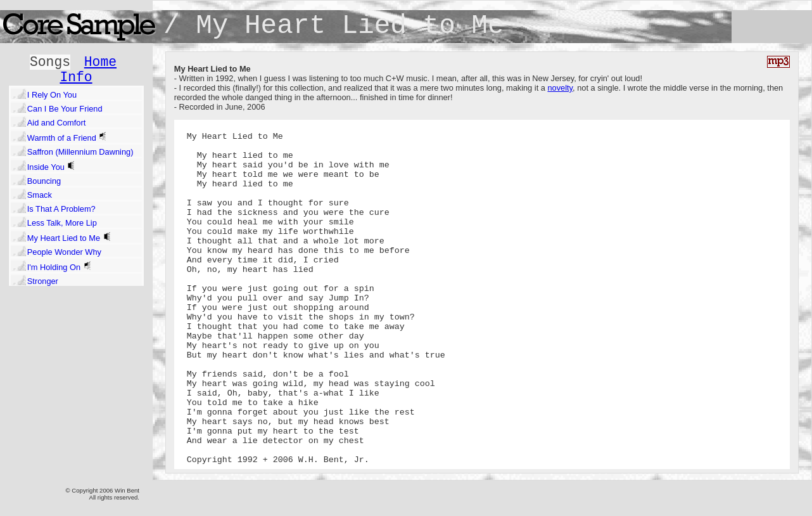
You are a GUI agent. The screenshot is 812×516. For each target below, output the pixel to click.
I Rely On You (52, 95)
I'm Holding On (60, 267)
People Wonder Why (64, 252)
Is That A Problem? (61, 209)
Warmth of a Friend (67, 137)
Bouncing (44, 181)
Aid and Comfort (56, 123)
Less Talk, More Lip (62, 223)
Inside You (52, 166)
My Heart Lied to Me (69, 237)
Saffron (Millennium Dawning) (80, 152)
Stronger (43, 281)
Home (100, 62)
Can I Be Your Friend (65, 109)
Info (76, 77)
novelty (560, 88)
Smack (40, 195)
